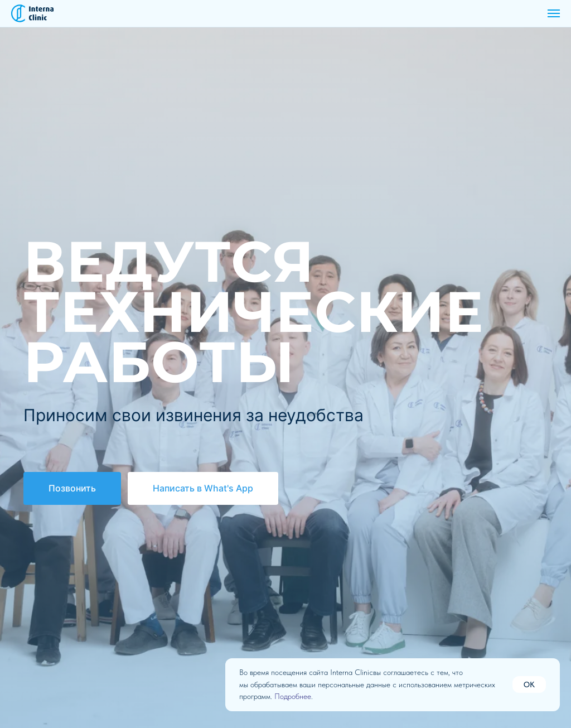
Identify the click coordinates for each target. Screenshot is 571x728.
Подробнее (293, 696)
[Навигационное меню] (554, 13)
